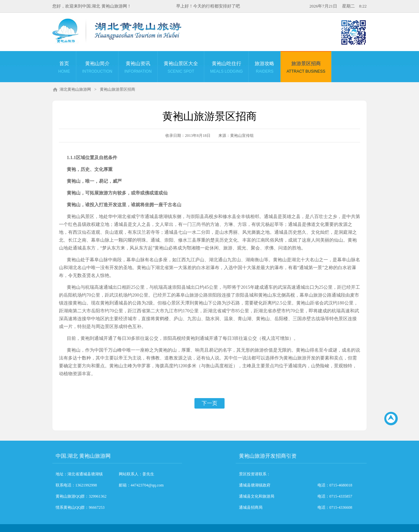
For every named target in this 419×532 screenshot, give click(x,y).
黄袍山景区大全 (181, 68)
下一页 (209, 403)
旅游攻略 (264, 68)
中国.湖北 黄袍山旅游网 (83, 456)
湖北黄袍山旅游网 (75, 89)
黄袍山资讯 (138, 68)
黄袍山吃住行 (226, 68)
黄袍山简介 (97, 68)
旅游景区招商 (306, 68)
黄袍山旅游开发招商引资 (268, 456)
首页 (64, 68)
